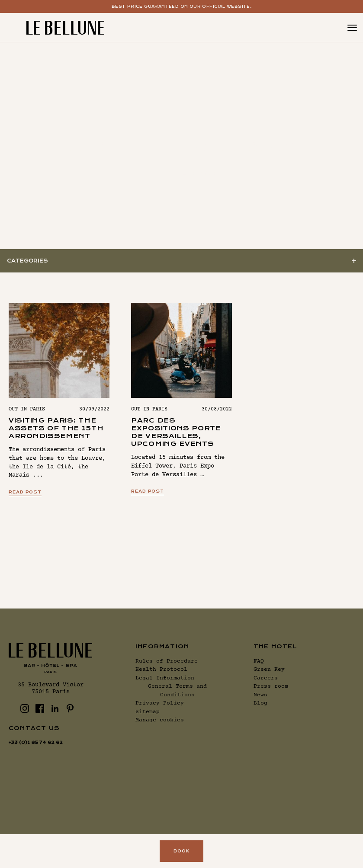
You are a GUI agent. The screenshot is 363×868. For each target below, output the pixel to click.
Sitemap (148, 712)
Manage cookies (160, 720)
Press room (271, 686)
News (260, 695)
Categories (27, 261)
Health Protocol (161, 669)
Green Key (269, 669)
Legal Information (165, 678)
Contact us (34, 728)
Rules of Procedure (167, 661)
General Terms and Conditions (177, 691)
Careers (266, 678)
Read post (25, 492)
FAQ (259, 661)
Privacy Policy (160, 703)
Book (181, 851)
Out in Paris (27, 409)
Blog (260, 703)
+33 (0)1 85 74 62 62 (36, 742)
